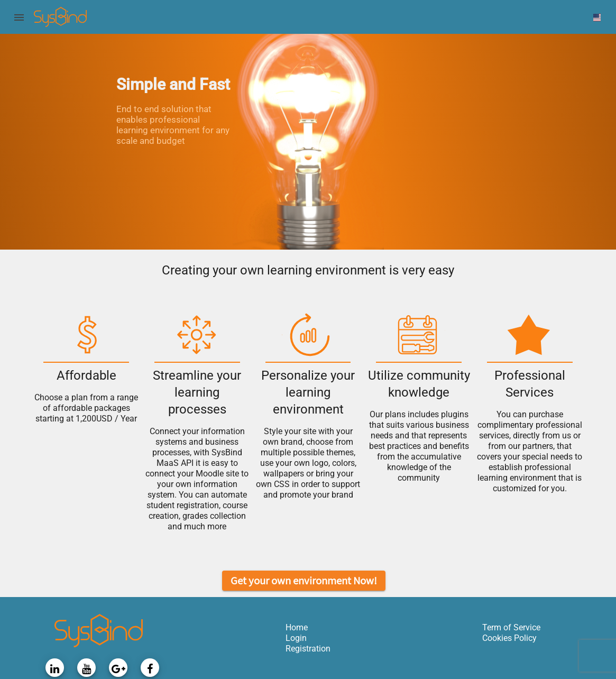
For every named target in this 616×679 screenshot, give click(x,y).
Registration (308, 649)
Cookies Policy (509, 638)
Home (297, 627)
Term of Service (511, 627)
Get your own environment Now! (304, 580)
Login (296, 638)
